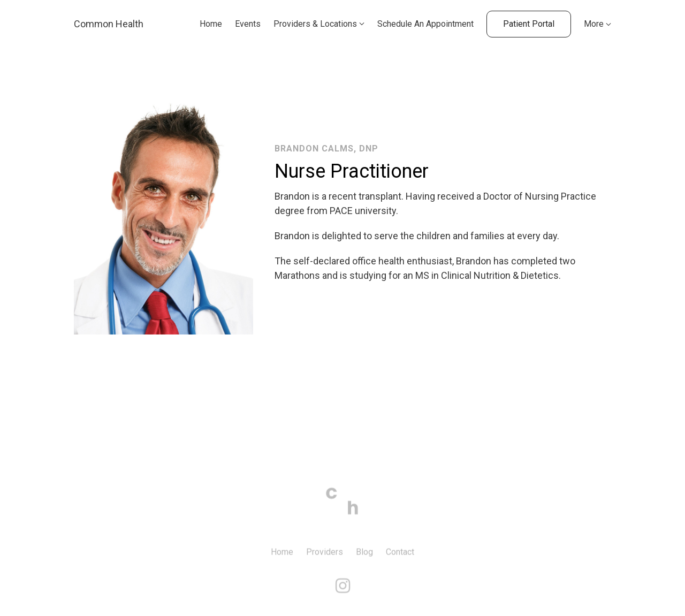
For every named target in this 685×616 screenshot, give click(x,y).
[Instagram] (342, 592)
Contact (400, 558)
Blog (364, 558)
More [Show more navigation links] (598, 24)
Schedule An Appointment (425, 24)
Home (211, 24)
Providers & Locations (315, 24)
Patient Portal (529, 24)
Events (248, 24)
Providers (325, 558)
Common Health (109, 24)
